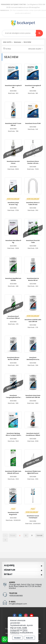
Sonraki (39, 535)
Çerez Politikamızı (19, 632)
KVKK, (19, 628)
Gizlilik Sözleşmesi (19, 629)
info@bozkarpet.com (18, 604)
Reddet (17, 638)
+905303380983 (16, 596)
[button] (6, 49)
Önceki (13, 535)
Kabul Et (29, 638)
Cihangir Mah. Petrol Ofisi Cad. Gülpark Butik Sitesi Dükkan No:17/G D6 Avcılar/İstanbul (25, 586)
